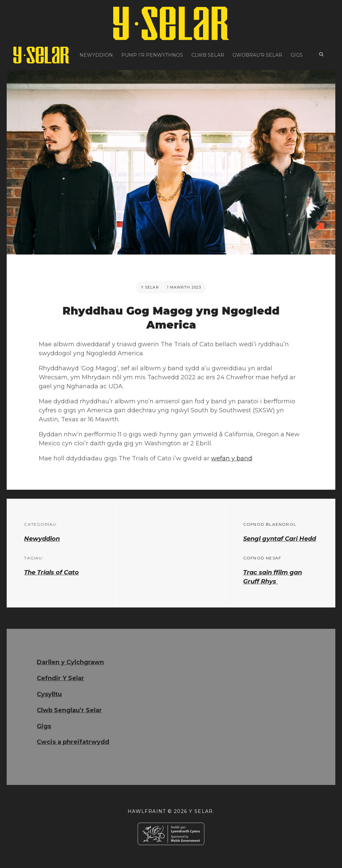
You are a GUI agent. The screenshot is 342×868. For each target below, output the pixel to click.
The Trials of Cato (51, 572)
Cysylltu (49, 694)
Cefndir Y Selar (60, 678)
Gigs (297, 55)
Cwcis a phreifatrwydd (73, 742)
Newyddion (96, 55)
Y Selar (150, 287)
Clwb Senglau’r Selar (69, 710)
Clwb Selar (208, 55)
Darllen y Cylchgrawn (70, 662)
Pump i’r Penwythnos (152, 55)
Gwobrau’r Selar (257, 55)
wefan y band (232, 458)
